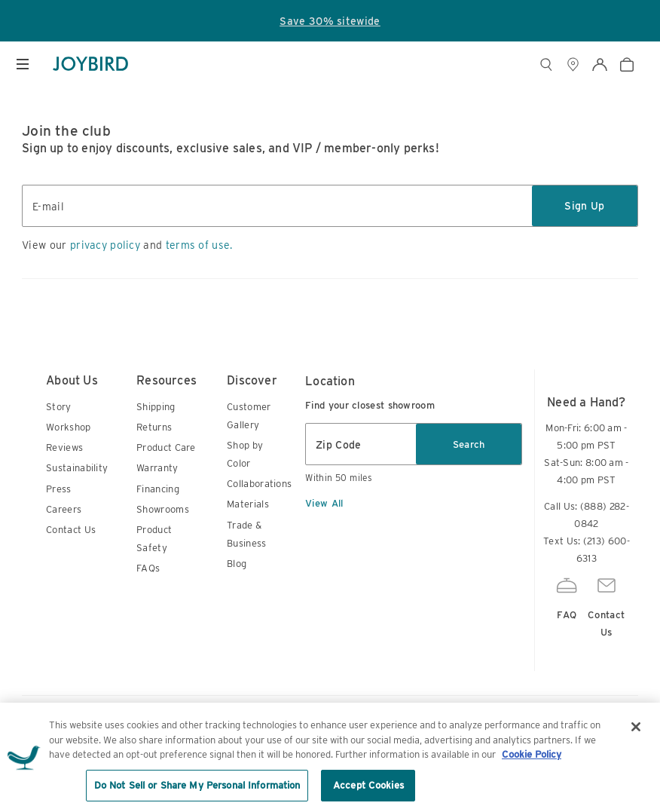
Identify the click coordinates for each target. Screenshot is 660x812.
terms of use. (199, 245)
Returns (154, 427)
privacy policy (105, 245)
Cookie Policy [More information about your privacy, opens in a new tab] (532, 769)
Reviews (64, 447)
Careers (64, 509)
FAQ (567, 597)
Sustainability (77, 468)
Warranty (157, 468)
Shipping (156, 407)
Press (59, 489)
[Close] (636, 742)
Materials (248, 504)
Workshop (68, 427)
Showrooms (163, 509)
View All (324, 503)
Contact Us (71, 530)
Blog (237, 564)
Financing (158, 489)
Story (59, 407)
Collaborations (259, 484)
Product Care (166, 447)
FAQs (148, 568)
